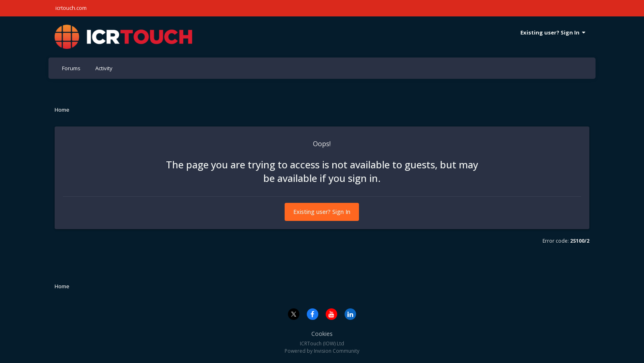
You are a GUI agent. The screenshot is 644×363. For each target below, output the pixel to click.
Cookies (322, 334)
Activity (104, 68)
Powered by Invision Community (322, 351)
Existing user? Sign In (553, 32)
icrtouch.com (71, 8)
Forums (71, 68)
